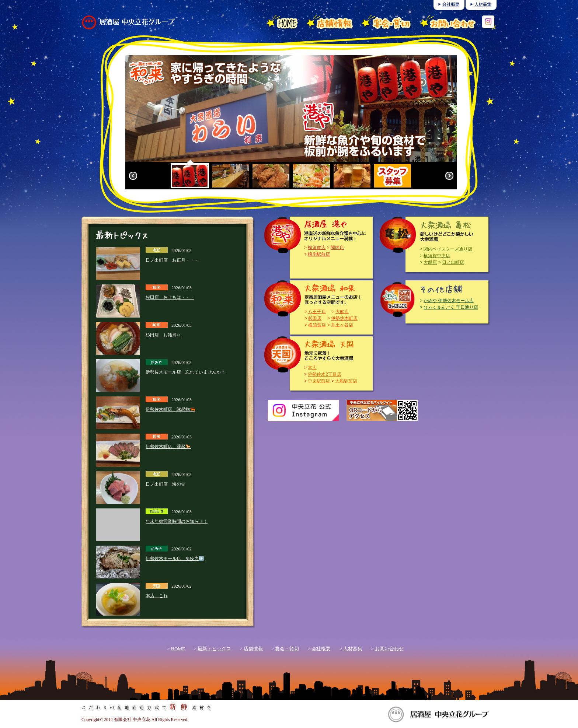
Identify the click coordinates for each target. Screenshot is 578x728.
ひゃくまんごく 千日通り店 (451, 307)
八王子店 (317, 312)
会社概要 (321, 649)
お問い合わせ (389, 649)
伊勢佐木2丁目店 (325, 374)
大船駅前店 (346, 381)
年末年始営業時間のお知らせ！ (177, 521)
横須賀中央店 (437, 256)
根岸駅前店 (319, 254)
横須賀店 (317, 248)
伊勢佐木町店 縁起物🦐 (170, 409)
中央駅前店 (319, 381)
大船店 (430, 262)
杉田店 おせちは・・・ (170, 297)
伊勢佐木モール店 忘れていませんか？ (185, 372)
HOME (178, 649)
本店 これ (157, 596)
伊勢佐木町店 (344, 318)
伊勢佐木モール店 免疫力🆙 (175, 559)
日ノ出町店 (453, 262)
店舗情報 (253, 649)
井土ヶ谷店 (342, 325)
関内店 (337, 248)
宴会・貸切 (287, 649)
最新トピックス (214, 649)
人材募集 (353, 649)
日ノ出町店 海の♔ (165, 484)
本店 (312, 368)
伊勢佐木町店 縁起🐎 (168, 447)
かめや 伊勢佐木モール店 (448, 301)
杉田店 (315, 318)
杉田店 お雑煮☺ (163, 335)
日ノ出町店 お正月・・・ (172, 260)
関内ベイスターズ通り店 (448, 249)
